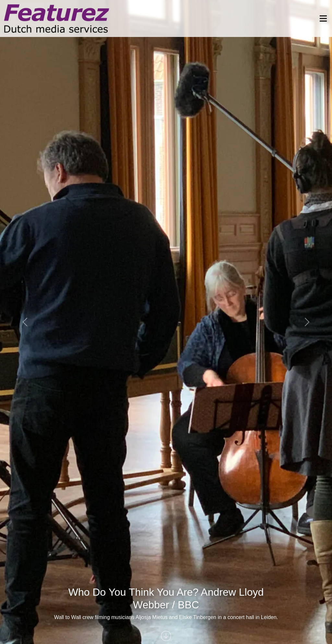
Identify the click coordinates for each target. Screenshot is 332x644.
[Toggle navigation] (321, 18)
